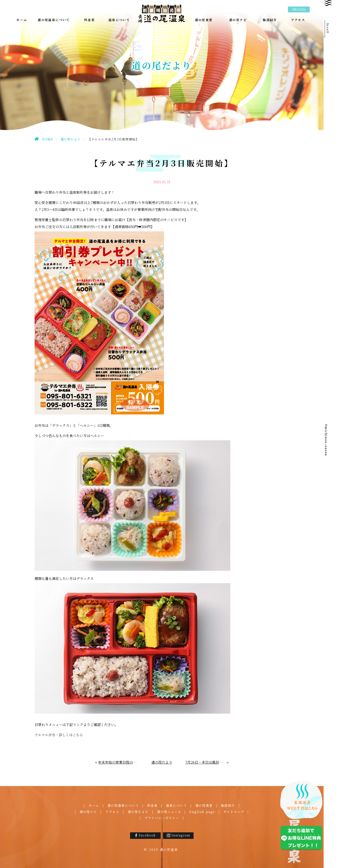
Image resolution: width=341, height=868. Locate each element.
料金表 (152, 805)
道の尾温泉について (123, 805)
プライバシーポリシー (162, 818)
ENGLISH (299, 9)
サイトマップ (234, 812)
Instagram (181, 835)
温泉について (176, 805)
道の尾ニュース (169, 812)
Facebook (147, 835)
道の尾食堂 (204, 805)
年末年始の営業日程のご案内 (118, 762)
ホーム (94, 805)
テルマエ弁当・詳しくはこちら (59, 735)
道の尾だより (71, 139)
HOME (48, 139)
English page (202, 812)
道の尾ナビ (88, 812)
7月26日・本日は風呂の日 (206, 762)
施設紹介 (228, 805)
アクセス (112, 812)
